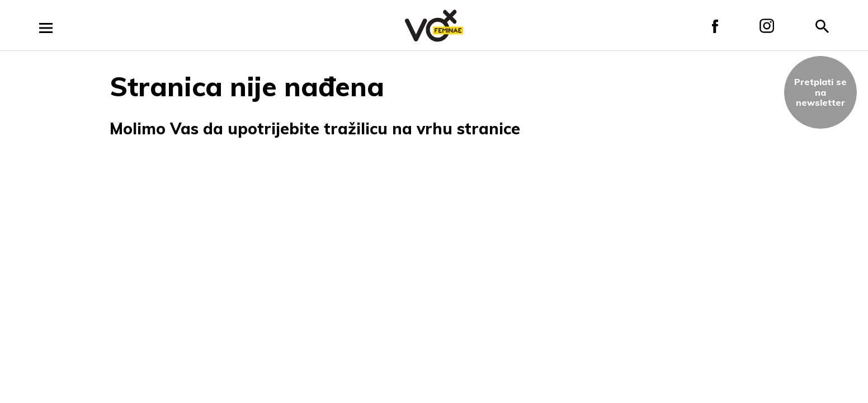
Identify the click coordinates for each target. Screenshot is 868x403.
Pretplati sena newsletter (820, 92)
